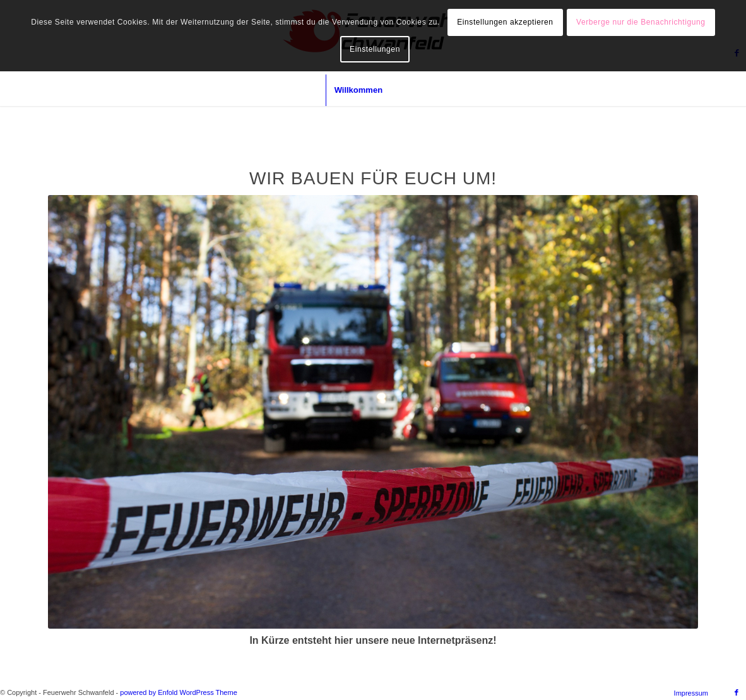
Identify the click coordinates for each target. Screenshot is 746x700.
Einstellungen (375, 49)
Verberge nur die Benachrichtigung (641, 22)
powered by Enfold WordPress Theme (178, 692)
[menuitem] (358, 90)
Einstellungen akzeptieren (505, 22)
